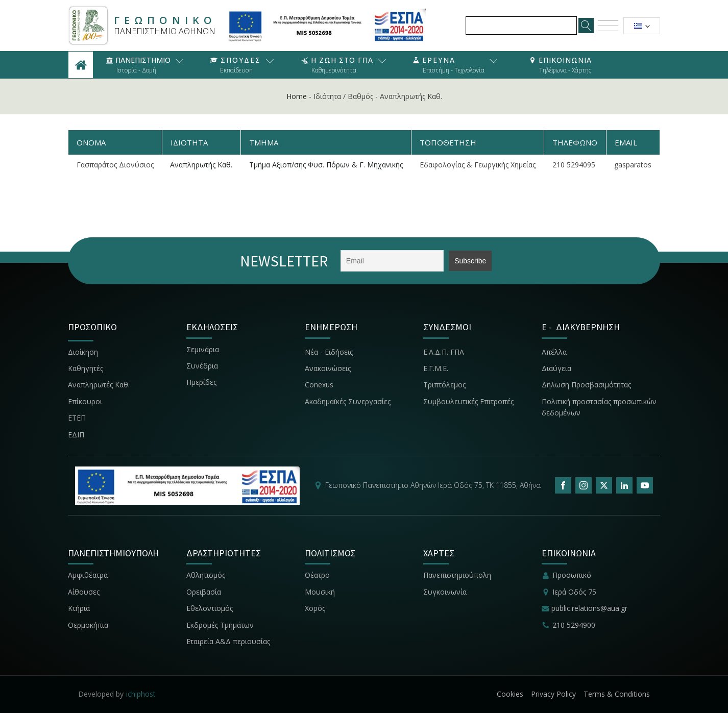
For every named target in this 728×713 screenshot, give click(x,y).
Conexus (319, 385)
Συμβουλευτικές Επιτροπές (468, 401)
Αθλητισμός (206, 575)
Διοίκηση (83, 352)
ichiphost (141, 694)
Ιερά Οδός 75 (574, 592)
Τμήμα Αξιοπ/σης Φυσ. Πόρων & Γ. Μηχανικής (326, 165)
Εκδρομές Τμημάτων (220, 625)
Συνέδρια (202, 366)
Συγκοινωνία (446, 592)
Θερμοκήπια (88, 625)
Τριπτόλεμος (444, 385)
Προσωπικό (572, 575)
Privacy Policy (553, 694)
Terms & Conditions (617, 694)
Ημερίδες (201, 382)
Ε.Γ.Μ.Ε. (436, 368)
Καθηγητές (86, 368)
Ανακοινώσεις (328, 368)
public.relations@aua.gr (589, 608)
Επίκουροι (85, 401)
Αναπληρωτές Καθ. (99, 385)
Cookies (510, 694)
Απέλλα (554, 352)
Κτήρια (79, 608)
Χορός (315, 608)
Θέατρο (317, 575)
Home (297, 96)
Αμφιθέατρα (88, 575)
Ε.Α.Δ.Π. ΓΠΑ (444, 352)
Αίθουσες (84, 592)
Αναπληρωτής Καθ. (201, 165)
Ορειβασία (204, 592)
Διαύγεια (556, 368)
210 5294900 (574, 625)
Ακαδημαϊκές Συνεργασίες (348, 401)
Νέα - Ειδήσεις (329, 352)
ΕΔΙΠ (76, 435)
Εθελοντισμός (210, 608)
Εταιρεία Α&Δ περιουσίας (229, 641)
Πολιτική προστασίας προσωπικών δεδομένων (599, 407)
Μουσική (320, 592)
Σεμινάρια (203, 349)
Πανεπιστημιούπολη (457, 575)
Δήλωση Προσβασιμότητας (586, 385)
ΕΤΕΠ (77, 418)
